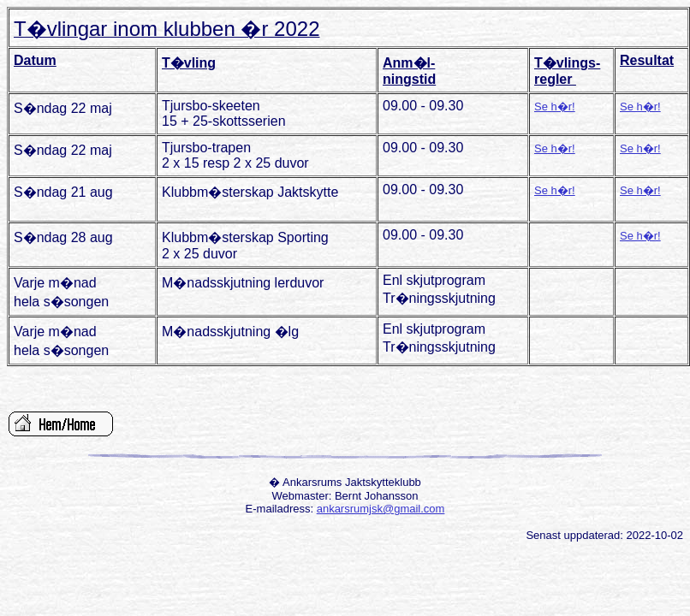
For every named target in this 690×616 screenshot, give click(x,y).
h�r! (562, 107)
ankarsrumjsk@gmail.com (381, 509)
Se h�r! (640, 107)
